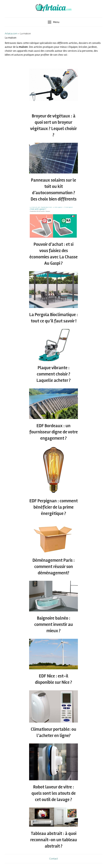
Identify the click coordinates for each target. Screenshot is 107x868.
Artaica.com (11, 33)
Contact (53, 859)
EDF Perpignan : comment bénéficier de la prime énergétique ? (54, 507)
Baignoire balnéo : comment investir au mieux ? (54, 624)
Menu (54, 22)
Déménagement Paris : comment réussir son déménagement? (54, 567)
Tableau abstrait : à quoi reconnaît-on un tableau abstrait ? (54, 840)
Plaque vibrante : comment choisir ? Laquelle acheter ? (54, 374)
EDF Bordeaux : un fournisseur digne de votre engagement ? (53, 432)
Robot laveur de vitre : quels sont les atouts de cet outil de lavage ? (54, 793)
